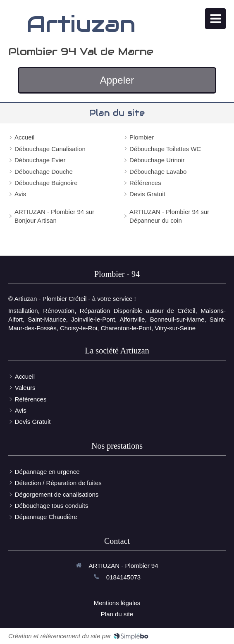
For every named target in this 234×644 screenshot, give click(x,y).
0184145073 (123, 577)
